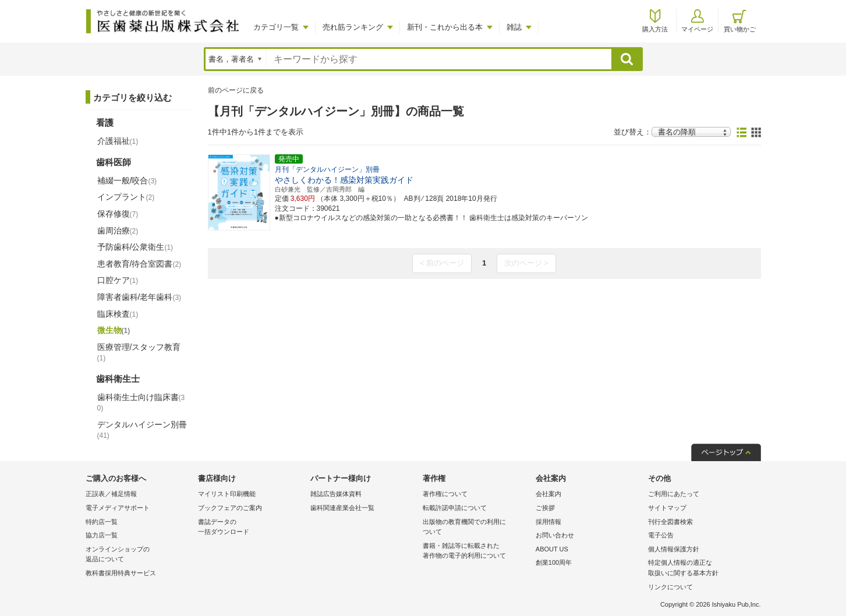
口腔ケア (118, 280)
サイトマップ (667, 508)
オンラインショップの (139, 555)
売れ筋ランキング (353, 27)
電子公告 (661, 535)
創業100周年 (554, 562)
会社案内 (548, 494)
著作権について (445, 494)
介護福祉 (118, 141)
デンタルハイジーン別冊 (142, 430)
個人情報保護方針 (674, 549)
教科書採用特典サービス (121, 573)
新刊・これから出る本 (445, 27)
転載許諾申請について (455, 508)
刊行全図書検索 (670, 522)
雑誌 (514, 27)
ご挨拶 (545, 508)
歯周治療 (118, 231)
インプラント (126, 197)
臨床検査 (118, 314)
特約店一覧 (102, 522)
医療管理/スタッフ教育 (139, 352)
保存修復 (118, 214)
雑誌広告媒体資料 (336, 494)
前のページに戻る (236, 90)
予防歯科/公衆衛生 (135, 247)
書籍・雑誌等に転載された (476, 552)
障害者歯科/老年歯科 (139, 297)
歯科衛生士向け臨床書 (141, 403)
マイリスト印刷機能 (227, 494)
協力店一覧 (102, 535)
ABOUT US (552, 549)
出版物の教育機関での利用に (476, 528)
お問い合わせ (555, 535)
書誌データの (251, 528)
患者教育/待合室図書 (139, 264)
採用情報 (548, 522)
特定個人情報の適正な (701, 569)
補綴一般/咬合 (127, 180)
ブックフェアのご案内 (230, 508)
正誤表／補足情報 (111, 494)
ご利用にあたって (674, 494)
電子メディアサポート (118, 508)
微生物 (114, 330)
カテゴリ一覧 (276, 27)
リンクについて (670, 587)
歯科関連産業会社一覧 (342, 508)
